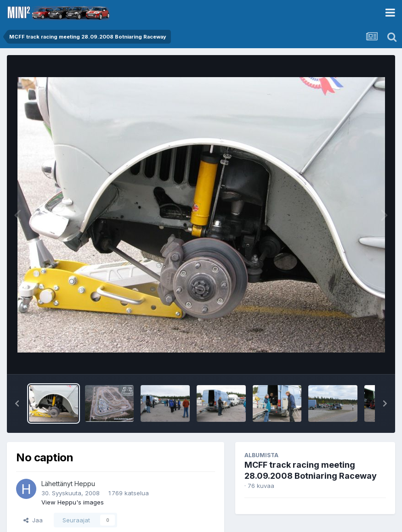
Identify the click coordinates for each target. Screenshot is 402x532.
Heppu (85, 484)
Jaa (33, 520)
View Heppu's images (73, 502)
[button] (17, 403)
